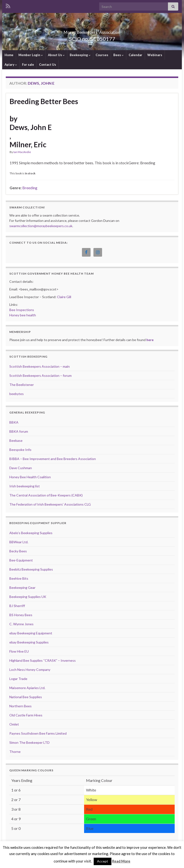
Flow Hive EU (19, 651)
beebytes (17, 394)
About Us (56, 55)
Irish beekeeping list (25, 486)
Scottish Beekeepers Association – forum (40, 375)
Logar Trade (18, 679)
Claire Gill (64, 297)
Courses (102, 55)
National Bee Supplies (26, 697)
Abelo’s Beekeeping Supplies (31, 533)
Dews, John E (31, 127)
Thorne (15, 752)
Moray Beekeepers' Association (92, 31)
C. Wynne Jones (21, 624)
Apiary (11, 65)
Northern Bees (20, 706)
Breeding (30, 188)
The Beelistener (22, 385)
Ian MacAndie (22, 152)
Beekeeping (80, 55)
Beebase (16, 440)
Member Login (31, 55)
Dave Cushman (21, 468)
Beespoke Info (20, 450)
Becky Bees (18, 551)
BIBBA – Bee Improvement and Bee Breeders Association (53, 459)
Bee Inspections (22, 310)
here (150, 340)
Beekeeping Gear (22, 588)
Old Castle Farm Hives (26, 715)
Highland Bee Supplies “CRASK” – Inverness (43, 660)
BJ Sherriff (17, 606)
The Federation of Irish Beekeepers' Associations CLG (50, 504)
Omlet (14, 724)
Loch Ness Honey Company (30, 670)
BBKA (14, 422)
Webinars (155, 55)
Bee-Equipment (21, 560)
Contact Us (48, 65)
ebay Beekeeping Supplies (29, 642)
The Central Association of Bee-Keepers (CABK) (46, 495)
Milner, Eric (28, 144)
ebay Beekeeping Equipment (31, 633)
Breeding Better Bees (44, 101)
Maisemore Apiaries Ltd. (27, 688)
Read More (121, 861)
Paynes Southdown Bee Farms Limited (38, 733)
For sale (28, 65)
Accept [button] (103, 861)
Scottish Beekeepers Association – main (40, 366)
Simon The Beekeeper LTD (29, 742)
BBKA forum (19, 431)
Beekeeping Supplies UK (28, 597)
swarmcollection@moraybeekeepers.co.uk (41, 226)
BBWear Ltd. (19, 542)
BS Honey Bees (21, 615)
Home (9, 55)
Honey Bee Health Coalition (30, 477)
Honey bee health (23, 315)
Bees (118, 55)
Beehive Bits (19, 578)
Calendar (135, 55)
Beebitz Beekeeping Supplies (31, 569)
